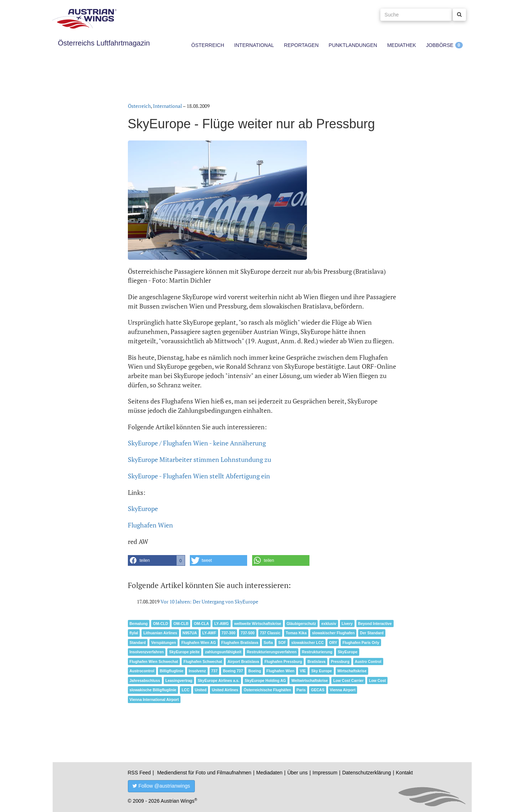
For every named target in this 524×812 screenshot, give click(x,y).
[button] (157, 560)
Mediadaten (269, 773)
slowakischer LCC (307, 643)
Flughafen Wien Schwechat (154, 661)
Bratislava (316, 661)
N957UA (190, 633)
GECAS (318, 690)
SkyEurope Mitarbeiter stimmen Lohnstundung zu (199, 459)
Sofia (268, 643)
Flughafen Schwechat (203, 661)
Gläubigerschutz (301, 624)
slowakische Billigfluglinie (153, 690)
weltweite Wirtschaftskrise (258, 624)
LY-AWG (221, 624)
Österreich (208, 45)
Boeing (255, 671)
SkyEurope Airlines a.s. (218, 680)
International (254, 45)
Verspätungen (164, 643)
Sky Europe (322, 671)
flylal (134, 633)
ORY (333, 643)
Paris (301, 690)
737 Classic (270, 633)
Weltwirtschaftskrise (309, 680)
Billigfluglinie (172, 671)
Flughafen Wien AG (198, 643)
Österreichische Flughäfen (267, 690)
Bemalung (139, 624)
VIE (303, 671)
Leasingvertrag (179, 680)
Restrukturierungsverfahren (272, 652)
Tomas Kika (296, 633)
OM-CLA (201, 624)
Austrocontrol (142, 671)
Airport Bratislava (243, 661)
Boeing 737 (233, 671)
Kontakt (404, 773)
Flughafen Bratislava (240, 643)
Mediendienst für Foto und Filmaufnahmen (204, 773)
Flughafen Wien (150, 525)
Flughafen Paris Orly (361, 643)
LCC (186, 690)
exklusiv (329, 624)
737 (215, 671)
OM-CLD (160, 624)
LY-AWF (209, 633)
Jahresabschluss (145, 680)
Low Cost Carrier (348, 680)
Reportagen (301, 45)
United (201, 690)
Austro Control (368, 661)
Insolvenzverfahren (147, 652)
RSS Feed (140, 773)
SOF (282, 643)
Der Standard (372, 633)
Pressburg (340, 661)
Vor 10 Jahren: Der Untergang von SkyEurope (209, 601)
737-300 (229, 633)
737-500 (248, 633)
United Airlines (225, 690)
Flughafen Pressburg (283, 661)
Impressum (325, 773)
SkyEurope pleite (184, 652)
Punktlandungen (353, 45)
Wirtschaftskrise (352, 671)
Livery (347, 624)
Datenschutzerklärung (366, 773)
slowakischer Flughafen (333, 633)
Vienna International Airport (154, 699)
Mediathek (402, 45)
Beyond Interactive (375, 624)
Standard (138, 643)
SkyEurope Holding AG (265, 680)
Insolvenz (197, 671)
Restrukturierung (317, 652)
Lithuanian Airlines (160, 633)
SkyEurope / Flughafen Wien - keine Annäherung (197, 443)
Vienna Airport (343, 690)
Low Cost (377, 680)
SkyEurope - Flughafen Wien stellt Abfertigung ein (199, 476)
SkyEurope (143, 508)
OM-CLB (181, 624)
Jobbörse (440, 45)
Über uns (297, 773)
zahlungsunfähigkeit (223, 652)
